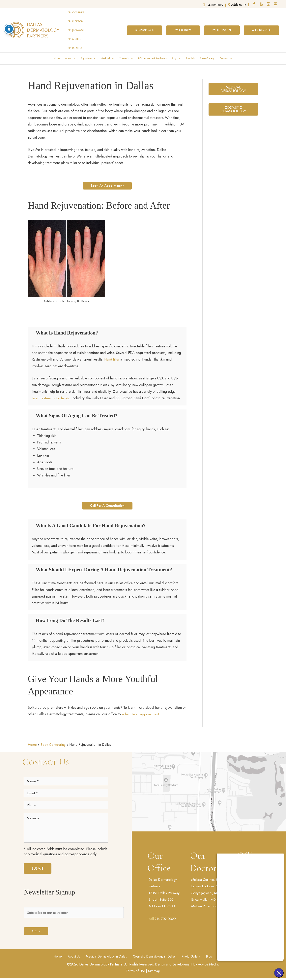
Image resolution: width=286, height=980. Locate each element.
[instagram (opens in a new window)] (269, 4)
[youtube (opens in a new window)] (261, 4)
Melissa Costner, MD (207, 873)
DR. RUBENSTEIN (78, 33)
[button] (143, 22)
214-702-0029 (166, 913)
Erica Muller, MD (204, 893)
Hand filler (129, 344)
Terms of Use (135, 970)
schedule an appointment (147, 707)
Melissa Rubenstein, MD (210, 900)
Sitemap (154, 970)
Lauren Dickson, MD (207, 880)
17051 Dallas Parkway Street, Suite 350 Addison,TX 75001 (165, 893)
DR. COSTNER (76, 11)
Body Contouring (54, 738)
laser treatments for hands (52, 383)
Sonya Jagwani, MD (206, 886)
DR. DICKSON (76, 17)
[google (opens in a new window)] (276, 4)
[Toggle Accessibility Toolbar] (9, 29)
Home (33, 738)
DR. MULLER (75, 28)
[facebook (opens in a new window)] (254, 4)
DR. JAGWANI (76, 22)
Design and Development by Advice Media (187, 964)
